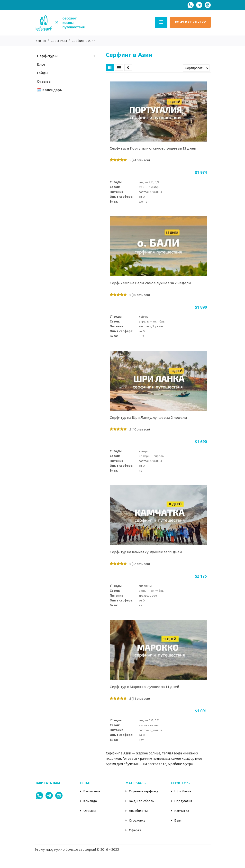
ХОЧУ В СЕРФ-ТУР (190, 22)
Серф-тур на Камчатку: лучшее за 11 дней (146, 552)
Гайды (43, 73)
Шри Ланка (183, 791)
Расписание (92, 791)
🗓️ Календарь (50, 90)
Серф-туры (47, 56)
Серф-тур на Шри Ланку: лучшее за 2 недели (148, 417)
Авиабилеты (138, 811)
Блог (41, 64)
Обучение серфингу (143, 791)
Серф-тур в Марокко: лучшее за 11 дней (144, 687)
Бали (178, 820)
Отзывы (90, 811)
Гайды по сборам (142, 801)
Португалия (183, 801)
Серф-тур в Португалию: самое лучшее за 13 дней (153, 148)
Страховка (137, 820)
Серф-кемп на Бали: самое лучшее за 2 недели (150, 283)
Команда (90, 801)
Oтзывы (44, 81)
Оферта (135, 830)
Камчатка (182, 811)
